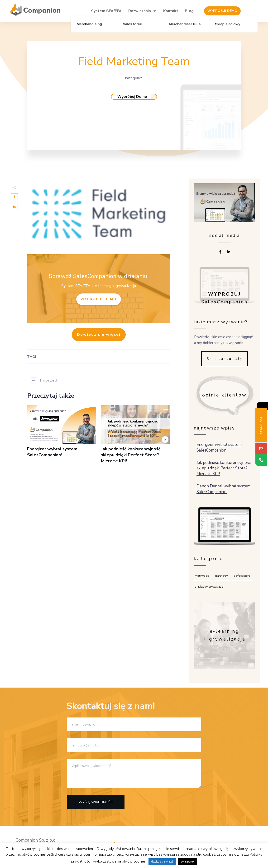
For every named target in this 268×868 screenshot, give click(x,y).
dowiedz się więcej (162, 862)
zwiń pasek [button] (187, 862)
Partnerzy (221, 576)
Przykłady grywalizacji (209, 587)
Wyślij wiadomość (96, 802)
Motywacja (202, 576)
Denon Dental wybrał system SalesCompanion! (225, 489)
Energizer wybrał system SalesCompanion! (62, 437)
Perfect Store (242, 576)
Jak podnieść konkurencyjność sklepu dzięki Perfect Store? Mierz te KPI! (136, 437)
